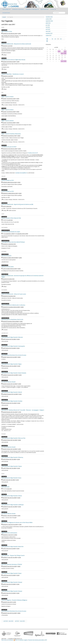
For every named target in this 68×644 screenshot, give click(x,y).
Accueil (4, 17)
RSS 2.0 (16, 640)
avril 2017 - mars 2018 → (20, 621)
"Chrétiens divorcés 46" (33, 153)
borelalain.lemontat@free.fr (21, 173)
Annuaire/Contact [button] (6, 13)
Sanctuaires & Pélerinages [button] (32, 9)
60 (55, 39)
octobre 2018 (49, 19)
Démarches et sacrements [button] (18, 9)
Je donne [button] (53, 9)
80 (61, 39)
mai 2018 (48, 27)
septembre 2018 (49, 21)
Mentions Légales (23, 640)
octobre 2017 (49, 35)
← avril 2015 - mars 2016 (8, 621)
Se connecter (10, 640)
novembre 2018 (49, 17)
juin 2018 (48, 25)
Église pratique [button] (6, 9)
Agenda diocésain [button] (44, 9)
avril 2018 (48, 29)
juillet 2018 (48, 23)
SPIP (46, 640)
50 (52, 39)
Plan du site (4, 640)
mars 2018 (48, 31)
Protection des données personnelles (36, 640)
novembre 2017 (49, 33)
